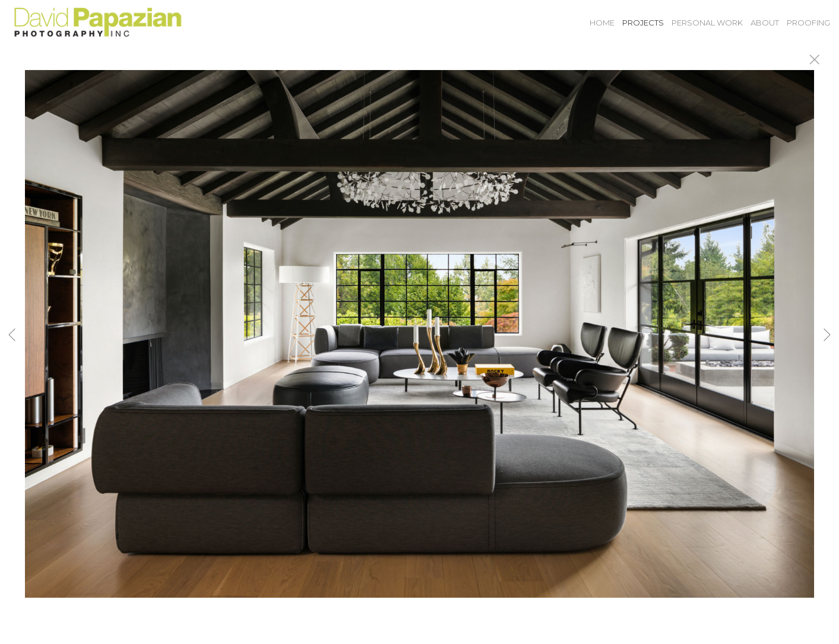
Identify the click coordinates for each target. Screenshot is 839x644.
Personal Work (707, 23)
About (765, 23)
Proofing (808, 23)
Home (602, 23)
